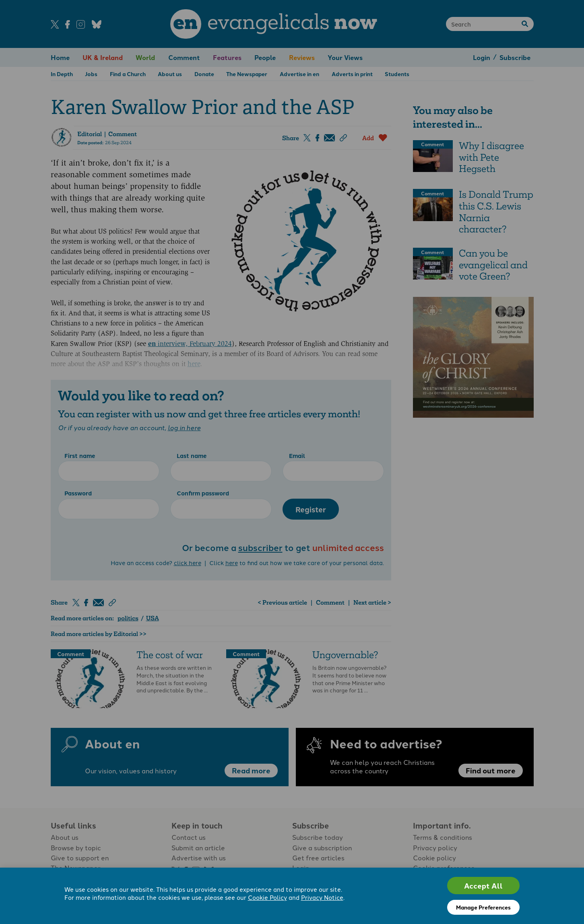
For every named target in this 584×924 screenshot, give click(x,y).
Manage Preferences (483, 907)
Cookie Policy (267, 898)
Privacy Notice (322, 898)
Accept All (483, 886)
